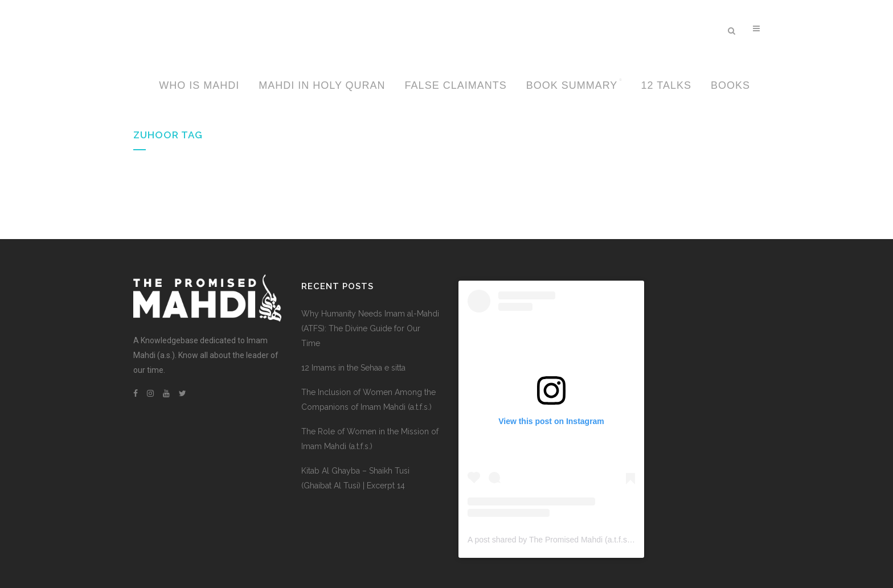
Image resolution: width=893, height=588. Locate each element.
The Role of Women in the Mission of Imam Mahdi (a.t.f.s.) (370, 439)
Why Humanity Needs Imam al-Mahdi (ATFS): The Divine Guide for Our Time (370, 328)
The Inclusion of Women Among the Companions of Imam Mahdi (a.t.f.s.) (368, 400)
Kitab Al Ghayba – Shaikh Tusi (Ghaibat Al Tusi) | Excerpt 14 (355, 478)
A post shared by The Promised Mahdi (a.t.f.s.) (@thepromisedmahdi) (590, 540)
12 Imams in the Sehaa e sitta (353, 368)
